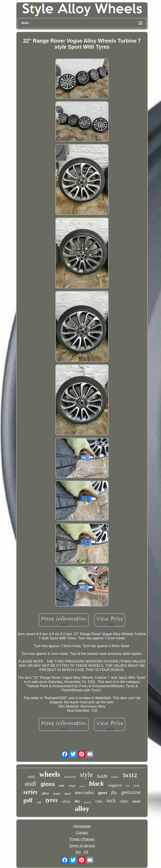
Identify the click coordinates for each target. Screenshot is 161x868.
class (124, 801)
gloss (48, 784)
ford (136, 786)
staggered (115, 785)
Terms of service (82, 846)
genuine (131, 793)
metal (82, 786)
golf (28, 800)
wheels (50, 774)
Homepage (82, 826)
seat (128, 786)
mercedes (84, 792)
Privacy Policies (82, 839)
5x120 (102, 776)
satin (39, 802)
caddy (31, 777)
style (86, 775)
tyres (52, 800)
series (30, 792)
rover (136, 801)
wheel (67, 794)
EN (78, 852)
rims (99, 801)
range (72, 786)
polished (88, 802)
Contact (82, 833)
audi (31, 784)
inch (111, 801)
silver (45, 793)
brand (57, 794)
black (96, 783)
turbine (115, 777)
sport (102, 793)
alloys (66, 801)
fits (114, 793)
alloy (82, 809)
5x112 (130, 775)
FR (86, 852)
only (62, 786)
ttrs (77, 801)
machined (70, 777)
